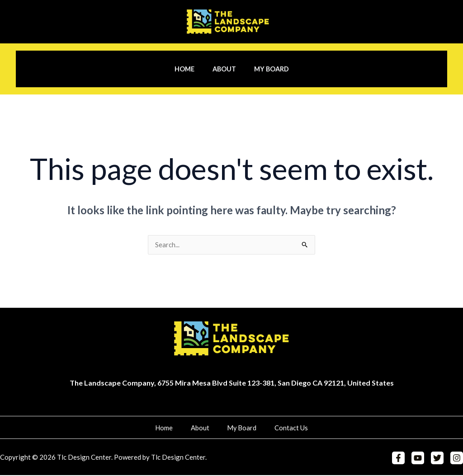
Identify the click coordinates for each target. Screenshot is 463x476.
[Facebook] (402, 459)
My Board (266, 69)
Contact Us (281, 428)
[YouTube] (420, 459)
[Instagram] (457, 459)
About (224, 69)
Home (189, 69)
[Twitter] (439, 459)
